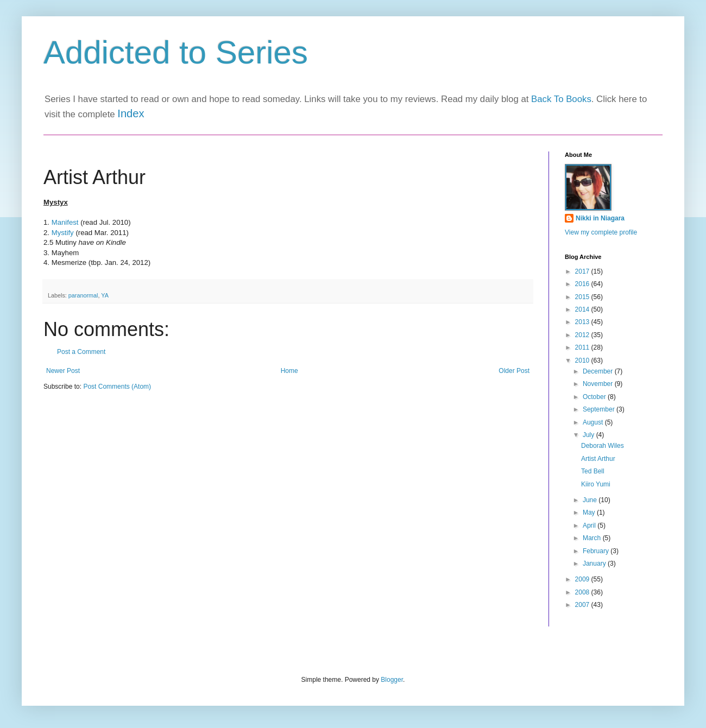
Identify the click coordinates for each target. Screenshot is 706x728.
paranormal (83, 295)
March (593, 538)
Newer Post (63, 371)
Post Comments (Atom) (117, 387)
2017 (583, 271)
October (595, 397)
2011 (583, 347)
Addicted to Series (176, 52)
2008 (583, 592)
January (595, 564)
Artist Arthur (598, 459)
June (591, 500)
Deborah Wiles (603, 446)
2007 (583, 605)
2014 (583, 309)
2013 (583, 322)
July (590, 435)
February (597, 551)
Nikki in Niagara (600, 218)
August (594, 422)
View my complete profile (601, 232)
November (599, 384)
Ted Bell (593, 471)
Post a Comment (81, 352)
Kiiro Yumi (596, 484)
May (590, 512)
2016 (583, 284)
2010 (583, 360)
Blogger (392, 680)
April (590, 526)
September (600, 409)
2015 (583, 297)
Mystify (64, 233)
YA (105, 295)
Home (289, 371)
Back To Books (561, 99)
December (599, 371)
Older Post (514, 371)
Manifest (65, 222)
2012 (583, 335)
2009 (583, 579)
